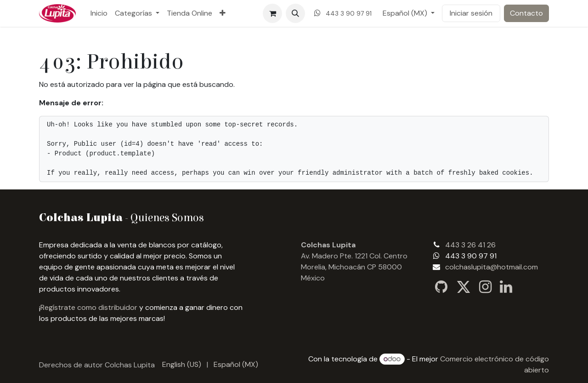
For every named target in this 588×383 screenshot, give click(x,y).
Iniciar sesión (471, 13)
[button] (295, 13)
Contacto (526, 13)
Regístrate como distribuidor (89, 307)
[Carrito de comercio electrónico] (272, 13)
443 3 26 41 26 (470, 245)
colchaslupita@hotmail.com (492, 267)
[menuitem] (99, 13)
